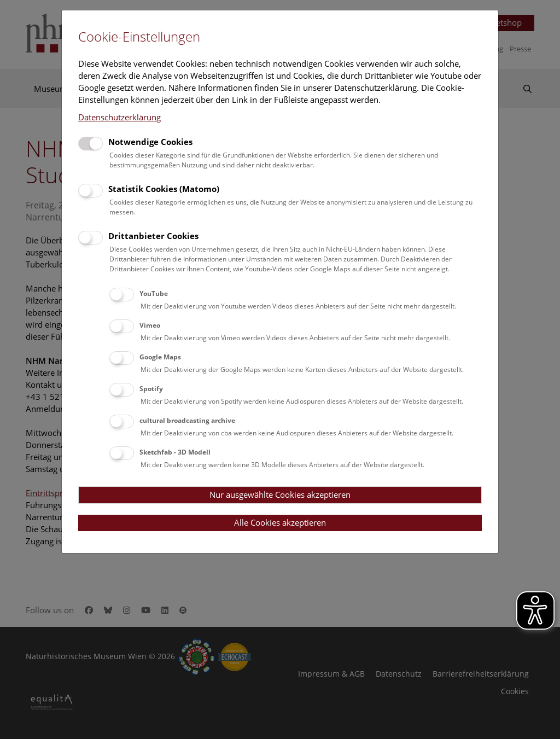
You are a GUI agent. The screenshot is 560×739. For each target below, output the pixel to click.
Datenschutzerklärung (119, 117)
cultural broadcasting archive (187, 420)
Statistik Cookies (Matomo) (164, 189)
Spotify (151, 389)
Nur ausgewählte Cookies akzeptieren (280, 494)
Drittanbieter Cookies (153, 236)
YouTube (154, 293)
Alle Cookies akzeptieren (280, 522)
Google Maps (160, 357)
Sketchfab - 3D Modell (175, 452)
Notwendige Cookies (150, 142)
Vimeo (150, 325)
